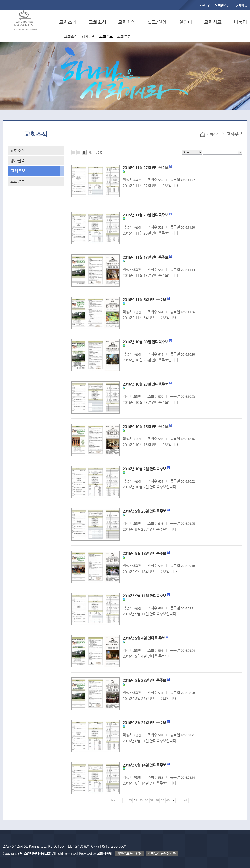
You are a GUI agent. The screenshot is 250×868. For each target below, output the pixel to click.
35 (141, 800)
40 (168, 800)
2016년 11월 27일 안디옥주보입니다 (150, 186)
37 (152, 800)
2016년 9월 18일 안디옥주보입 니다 (150, 571)
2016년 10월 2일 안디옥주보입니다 (149, 487)
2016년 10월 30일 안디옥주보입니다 (150, 360)
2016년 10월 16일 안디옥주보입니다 (150, 445)
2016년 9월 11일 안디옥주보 (144, 596)
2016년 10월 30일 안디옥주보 (146, 342)
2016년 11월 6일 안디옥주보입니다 (149, 318)
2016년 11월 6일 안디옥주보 (144, 299)
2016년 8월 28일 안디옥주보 (144, 680)
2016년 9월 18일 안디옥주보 (144, 553)
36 (146, 800)
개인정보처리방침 (129, 853)
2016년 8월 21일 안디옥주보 (144, 723)
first (113, 800)
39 (162, 800)
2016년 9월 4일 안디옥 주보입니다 (149, 656)
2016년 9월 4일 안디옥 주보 (144, 638)
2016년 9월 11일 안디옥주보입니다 (149, 614)
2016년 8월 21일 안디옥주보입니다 (149, 741)
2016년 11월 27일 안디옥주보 (146, 167)
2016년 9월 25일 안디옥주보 (144, 511)
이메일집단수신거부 (162, 853)
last (185, 800)
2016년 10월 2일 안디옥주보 (144, 469)
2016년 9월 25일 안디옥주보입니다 (149, 529)
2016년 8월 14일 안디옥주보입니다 (149, 783)
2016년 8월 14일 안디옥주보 (144, 765)
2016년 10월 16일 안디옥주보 (146, 426)
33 (130, 800)
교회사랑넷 (104, 853)
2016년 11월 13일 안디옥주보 (146, 257)
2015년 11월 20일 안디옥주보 (146, 215)
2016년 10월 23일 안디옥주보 (146, 384)
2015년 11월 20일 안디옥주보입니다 (150, 233)
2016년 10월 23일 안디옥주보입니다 (150, 402)
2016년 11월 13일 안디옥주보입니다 (150, 275)
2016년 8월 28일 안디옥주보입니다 (149, 698)
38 (157, 800)
